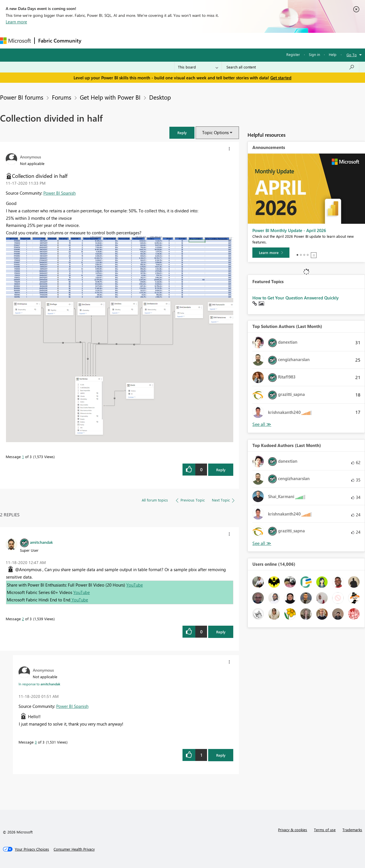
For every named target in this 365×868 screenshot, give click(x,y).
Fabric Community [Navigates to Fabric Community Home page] (60, 41)
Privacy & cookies (293, 830)
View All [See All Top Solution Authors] (262, 424)
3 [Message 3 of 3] (36, 742)
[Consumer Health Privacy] (74, 849)
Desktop (160, 97)
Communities (168, 40)
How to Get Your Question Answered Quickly (296, 298)
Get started (281, 78)
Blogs (194, 40)
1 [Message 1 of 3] (23, 457)
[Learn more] (271, 253)
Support (240, 40)
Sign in (314, 54)
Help (333, 54)
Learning (216, 40)
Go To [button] (352, 55)
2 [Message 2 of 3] (23, 619)
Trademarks (352, 830)
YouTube (135, 585)
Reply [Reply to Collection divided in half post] (221, 470)
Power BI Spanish (59, 193)
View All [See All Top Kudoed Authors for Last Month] (262, 543)
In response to (39, 684)
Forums (94, 40)
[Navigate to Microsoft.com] (15, 41)
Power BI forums (22, 97)
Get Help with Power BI (110, 97)
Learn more (16, 22)
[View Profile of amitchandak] (41, 542)
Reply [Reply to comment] (221, 632)
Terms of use (325, 830)
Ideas (143, 40)
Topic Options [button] (215, 132)
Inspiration (119, 40)
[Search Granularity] (198, 67)
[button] (182, 133)
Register (293, 54)
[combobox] (290, 67)
